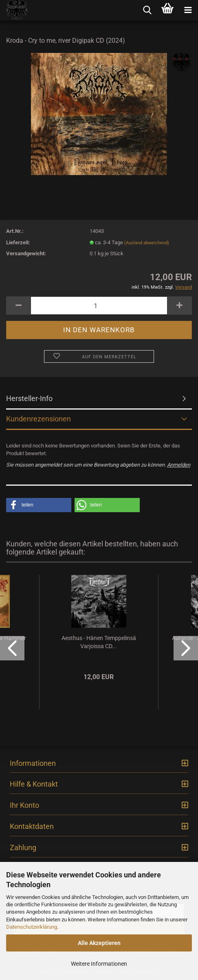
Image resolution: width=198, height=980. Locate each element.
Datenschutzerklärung (32, 927)
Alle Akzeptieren (99, 943)
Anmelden (179, 465)
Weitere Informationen (99, 964)
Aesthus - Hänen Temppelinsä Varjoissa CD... (99, 642)
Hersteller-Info (29, 398)
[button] (39, 505)
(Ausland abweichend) (147, 243)
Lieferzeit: (18, 242)
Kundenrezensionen (38, 419)
